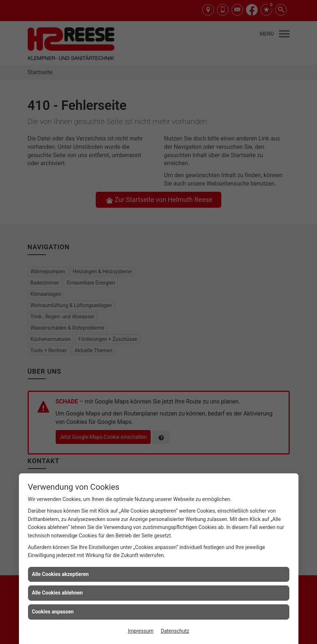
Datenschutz (175, 631)
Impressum (140, 631)
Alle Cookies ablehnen (58, 593)
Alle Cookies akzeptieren (60, 574)
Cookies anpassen (53, 612)
